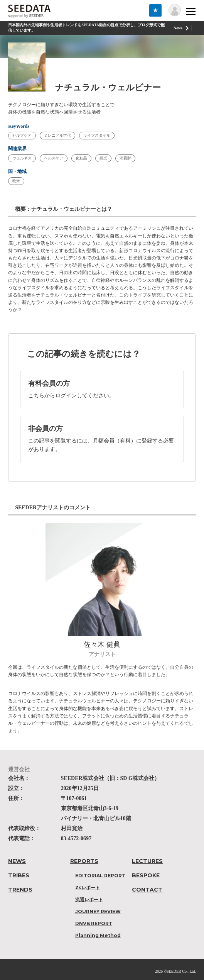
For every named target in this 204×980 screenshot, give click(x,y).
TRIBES (19, 875)
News (178, 28)
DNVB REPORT (94, 923)
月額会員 (104, 441)
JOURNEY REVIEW (98, 911)
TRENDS (20, 890)
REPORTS (84, 861)
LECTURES (147, 861)
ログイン (66, 396)
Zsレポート (88, 888)
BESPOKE (146, 875)
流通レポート (89, 899)
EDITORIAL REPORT (100, 876)
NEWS (17, 861)
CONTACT (147, 890)
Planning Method (98, 935)
